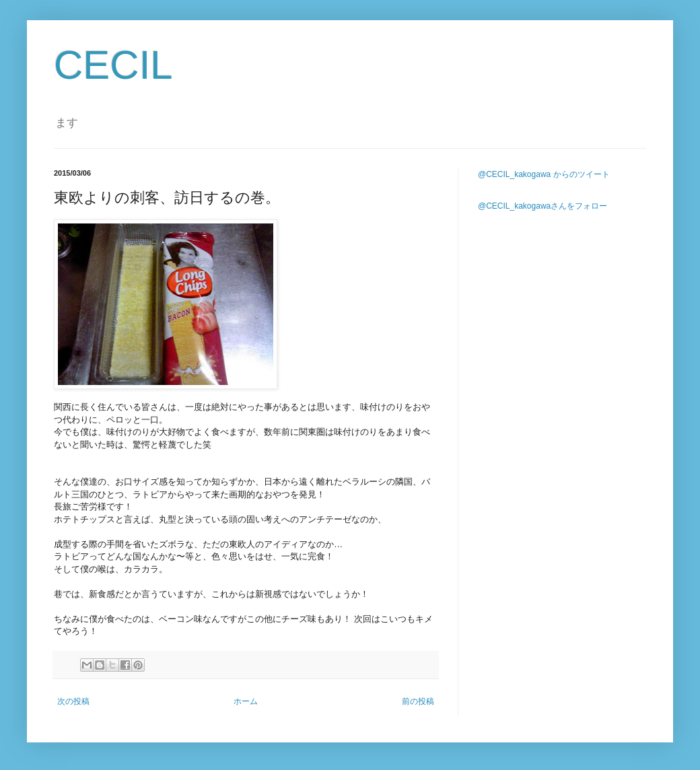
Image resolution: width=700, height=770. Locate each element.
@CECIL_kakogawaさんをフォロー (542, 206)
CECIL (113, 65)
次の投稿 (73, 701)
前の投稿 (418, 701)
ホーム (246, 701)
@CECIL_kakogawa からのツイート (544, 174)
